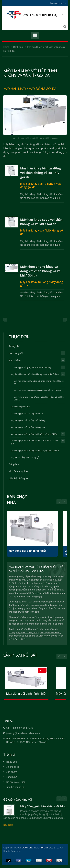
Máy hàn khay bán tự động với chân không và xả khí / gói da (40, 173)
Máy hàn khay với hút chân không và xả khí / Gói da (35, 374)
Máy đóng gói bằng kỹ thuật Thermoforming (31, 368)
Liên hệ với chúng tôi (50, 636)
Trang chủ (14, 346)
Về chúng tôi (16, 353)
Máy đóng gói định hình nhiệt (27, 551)
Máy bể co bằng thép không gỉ (25, 457)
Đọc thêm (8, 825)
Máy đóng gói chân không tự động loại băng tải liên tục (34, 442)
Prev (64, 502)
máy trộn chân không (50, 632)
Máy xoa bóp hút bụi (20, 407)
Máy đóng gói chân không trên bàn (27, 414)
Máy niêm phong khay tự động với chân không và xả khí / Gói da (40, 271)
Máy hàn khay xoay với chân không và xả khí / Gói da (41, 222)
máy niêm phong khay (27, 632)
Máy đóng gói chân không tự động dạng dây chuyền (35, 451)
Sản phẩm (15, 360)
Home (6, 47)
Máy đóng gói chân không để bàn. (43, 806)
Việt (62, 3)
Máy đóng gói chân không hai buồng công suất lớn (34, 434)
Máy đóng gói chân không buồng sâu (28, 427)
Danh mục (18, 47)
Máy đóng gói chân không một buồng (28, 420)
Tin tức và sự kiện (19, 471)
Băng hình (14, 464)
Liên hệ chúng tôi (18, 478)
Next (59, 502)
